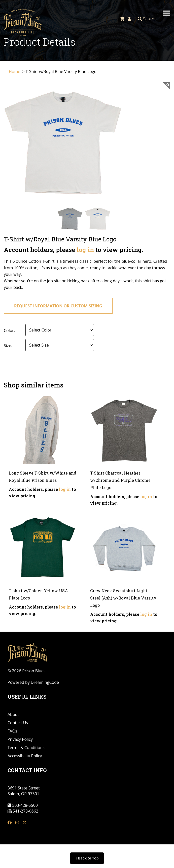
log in (85, 250)
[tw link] (25, 823)
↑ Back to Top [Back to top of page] (87, 858)
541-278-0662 (25, 811)
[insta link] (17, 823)
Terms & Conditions (26, 748)
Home (15, 72)
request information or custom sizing (58, 306)
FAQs (12, 731)
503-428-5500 (24, 805)
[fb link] (10, 823)
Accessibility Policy (25, 756)
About (13, 714)
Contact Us (18, 723)
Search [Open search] (147, 19)
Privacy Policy (20, 739)
